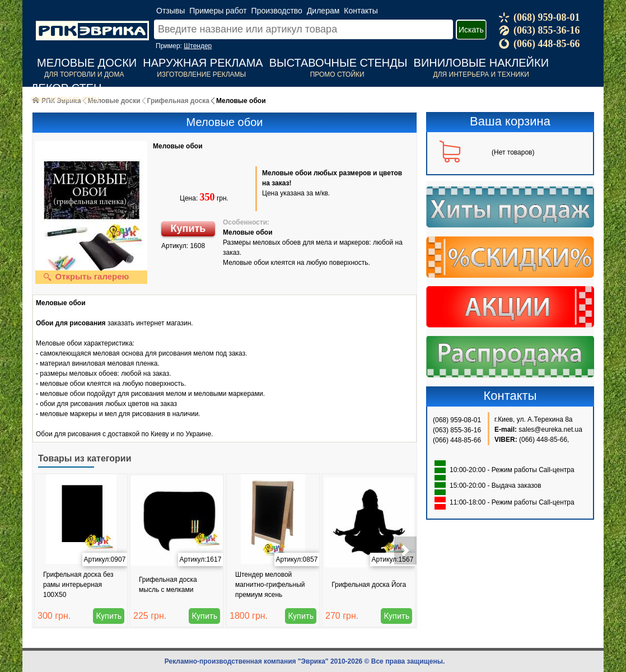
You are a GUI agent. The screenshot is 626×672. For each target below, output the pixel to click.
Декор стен (66, 88)
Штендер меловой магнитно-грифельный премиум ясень (270, 585)
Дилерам (323, 11)
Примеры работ (218, 11)
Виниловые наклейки (481, 63)
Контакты (361, 11)
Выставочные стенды (338, 63)
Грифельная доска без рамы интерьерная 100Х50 (78, 585)
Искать (471, 30)
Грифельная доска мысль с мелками (168, 585)
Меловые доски (87, 63)
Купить (188, 228)
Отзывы (170, 11)
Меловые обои (178, 146)
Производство (277, 11)
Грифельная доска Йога (369, 585)
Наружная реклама (203, 63)
